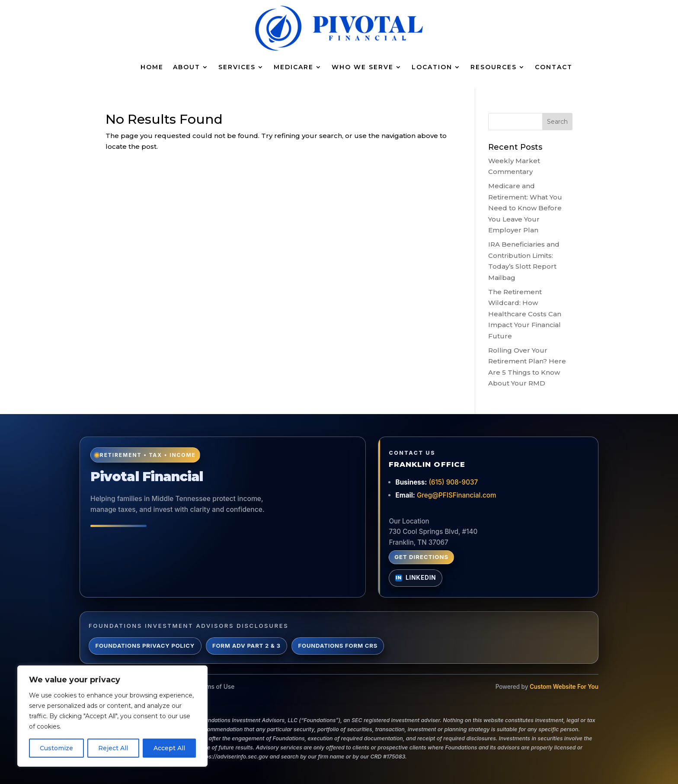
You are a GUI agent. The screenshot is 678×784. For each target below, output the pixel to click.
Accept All (169, 748)
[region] (112, 716)
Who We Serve (363, 67)
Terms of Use (216, 687)
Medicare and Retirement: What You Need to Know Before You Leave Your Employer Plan (525, 208)
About (187, 67)
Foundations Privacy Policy (145, 646)
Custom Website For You (564, 687)
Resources (494, 67)
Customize (56, 748)
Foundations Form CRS (338, 646)
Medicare (294, 67)
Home (152, 67)
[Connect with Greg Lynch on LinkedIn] (416, 578)
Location (432, 67)
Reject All (113, 748)
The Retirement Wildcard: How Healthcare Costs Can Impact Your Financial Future (525, 314)
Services (237, 67)
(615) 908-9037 (453, 482)
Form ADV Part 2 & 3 (246, 646)
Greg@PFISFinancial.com (457, 495)
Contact (554, 67)
